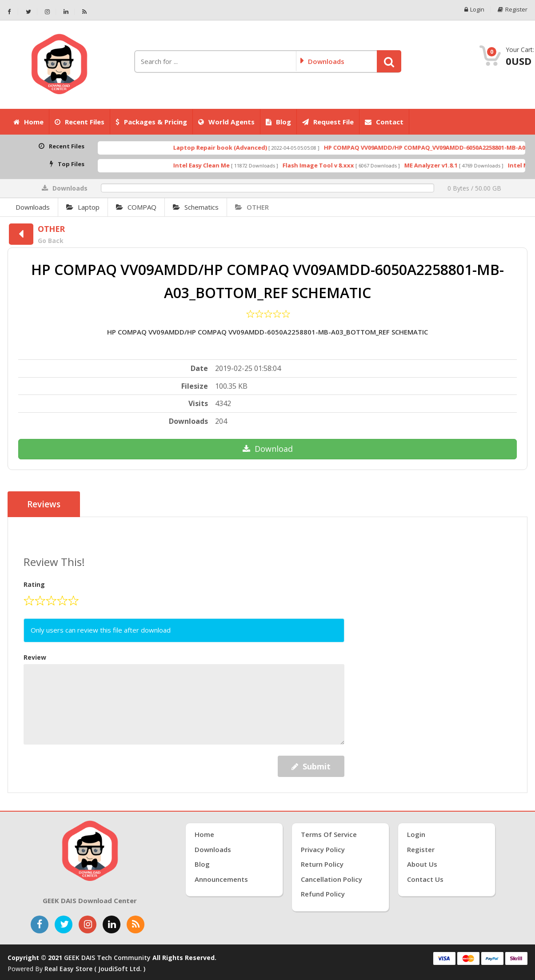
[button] (389, 61)
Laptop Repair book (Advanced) (236, 147)
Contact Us (425, 879)
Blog (278, 122)
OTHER (252, 207)
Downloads (33, 207)
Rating (34, 584)
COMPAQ (136, 207)
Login (474, 10)
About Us (422, 864)
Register (513, 10)
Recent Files (80, 122)
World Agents (226, 122)
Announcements (221, 879)
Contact (384, 122)
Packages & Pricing (151, 122)
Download (268, 449)
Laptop (83, 207)
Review (35, 657)
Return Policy (322, 864)
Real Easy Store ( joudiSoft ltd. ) (95, 969)
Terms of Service (329, 834)
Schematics (196, 207)
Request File (328, 122)
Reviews (44, 504)
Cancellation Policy (331, 879)
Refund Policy (323, 894)
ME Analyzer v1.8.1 (447, 165)
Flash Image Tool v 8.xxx (334, 165)
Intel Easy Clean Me (218, 165)
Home (28, 122)
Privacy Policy (323, 849)
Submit (311, 766)
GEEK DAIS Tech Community (107, 958)
